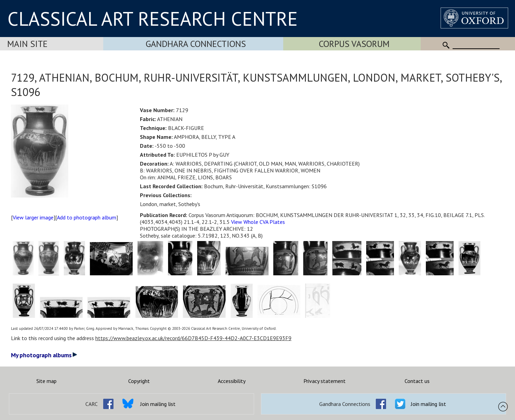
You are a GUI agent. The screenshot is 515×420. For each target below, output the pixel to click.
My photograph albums (44, 355)
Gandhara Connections (196, 44)
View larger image (33, 217)
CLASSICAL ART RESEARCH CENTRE (153, 19)
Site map (46, 381)
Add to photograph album (87, 217)
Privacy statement (325, 381)
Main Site (27, 44)
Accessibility (232, 381)
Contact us (417, 381)
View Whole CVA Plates (258, 222)
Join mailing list (158, 404)
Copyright (139, 381)
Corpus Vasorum (354, 44)
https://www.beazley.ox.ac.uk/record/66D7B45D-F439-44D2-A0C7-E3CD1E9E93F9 (193, 338)
